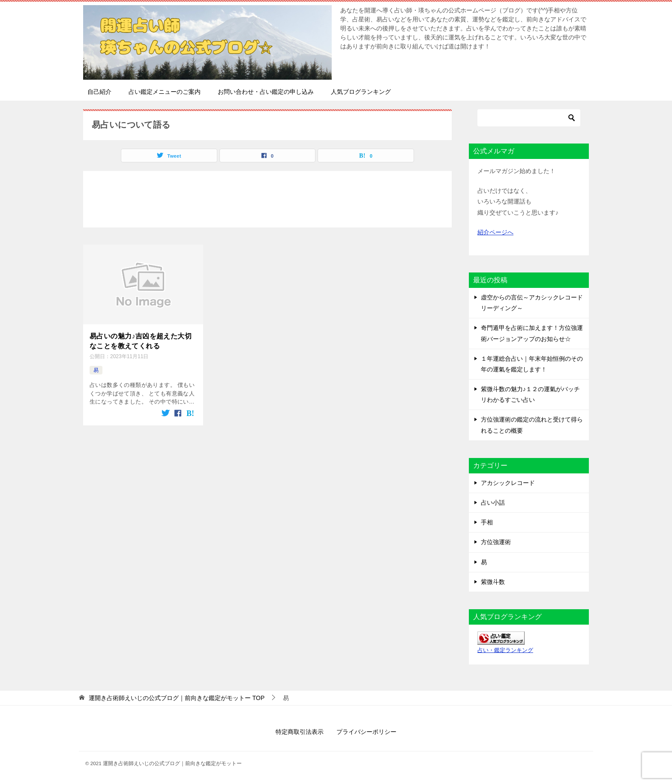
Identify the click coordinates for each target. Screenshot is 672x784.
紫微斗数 (493, 582)
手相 (487, 522)
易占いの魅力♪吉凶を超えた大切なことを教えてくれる (141, 341)
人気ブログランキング (361, 92)
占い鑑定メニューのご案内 (165, 92)
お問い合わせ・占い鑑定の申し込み (266, 92)
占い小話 (493, 503)
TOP (177, 698)
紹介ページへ (495, 232)
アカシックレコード (508, 483)
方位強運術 (496, 542)
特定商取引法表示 (300, 732)
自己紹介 (99, 92)
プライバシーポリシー (366, 732)
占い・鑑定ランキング (505, 650)
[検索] (529, 118)
